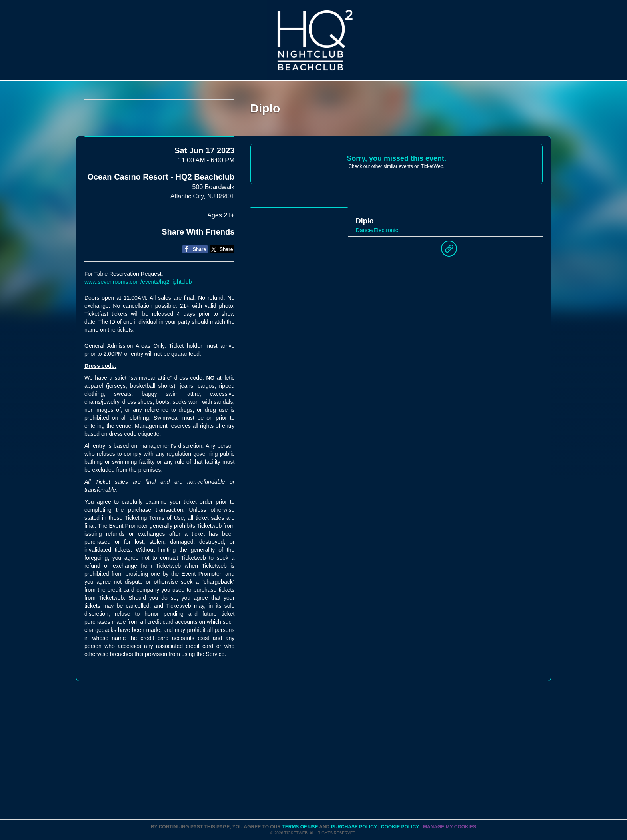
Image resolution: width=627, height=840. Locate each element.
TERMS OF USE (301, 827)
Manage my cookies (450, 827)
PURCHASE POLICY (355, 827)
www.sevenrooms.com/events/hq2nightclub (138, 338)
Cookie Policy (401, 827)
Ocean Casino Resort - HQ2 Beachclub (161, 233)
